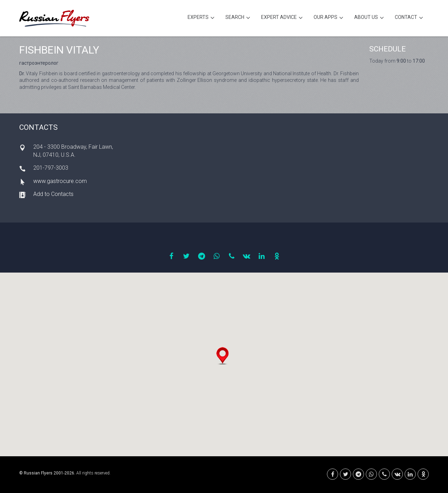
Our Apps (328, 18)
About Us (369, 18)
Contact (409, 18)
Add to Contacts (53, 194)
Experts (201, 18)
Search (238, 18)
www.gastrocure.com (60, 181)
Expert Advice (282, 18)
